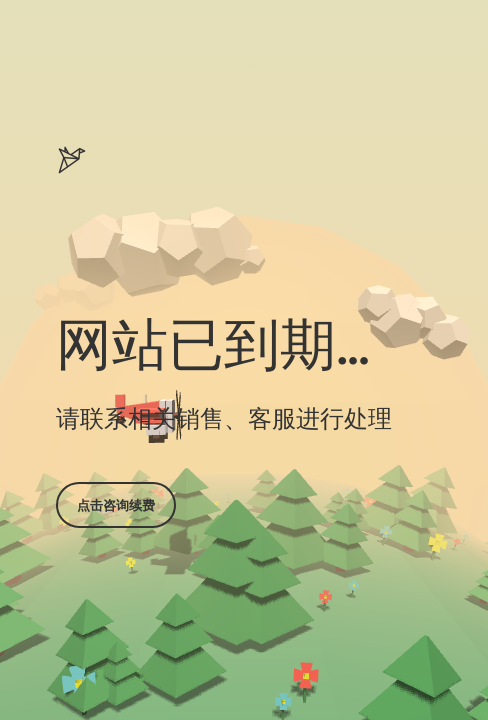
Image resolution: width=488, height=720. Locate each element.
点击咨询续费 (116, 505)
